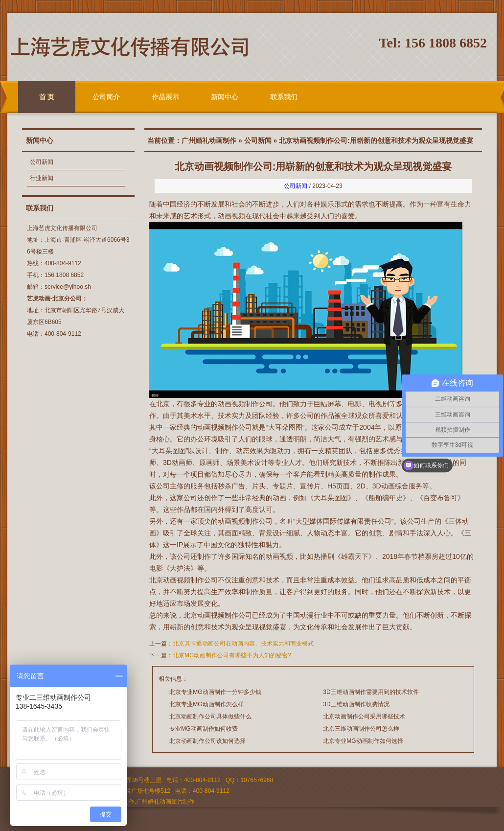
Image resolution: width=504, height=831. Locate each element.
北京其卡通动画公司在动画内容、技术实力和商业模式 (243, 644)
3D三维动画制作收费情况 (356, 704)
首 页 (47, 97)
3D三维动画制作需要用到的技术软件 (371, 692)
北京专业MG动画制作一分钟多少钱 (215, 692)
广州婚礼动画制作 (209, 140)
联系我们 (284, 97)
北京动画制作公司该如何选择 (207, 741)
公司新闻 (42, 162)
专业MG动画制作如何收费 (203, 729)
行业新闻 (42, 178)
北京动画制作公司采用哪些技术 (364, 716)
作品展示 (165, 97)
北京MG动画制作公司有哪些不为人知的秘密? (232, 655)
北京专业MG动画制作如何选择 (363, 741)
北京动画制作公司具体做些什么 (210, 716)
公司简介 (106, 97)
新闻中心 (225, 97)
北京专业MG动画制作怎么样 (206, 704)
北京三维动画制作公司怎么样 (361, 729)
